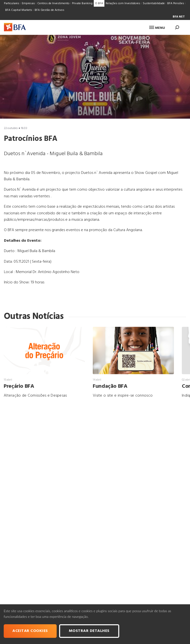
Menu (157, 28)
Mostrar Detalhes (89, 631)
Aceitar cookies (30, 631)
